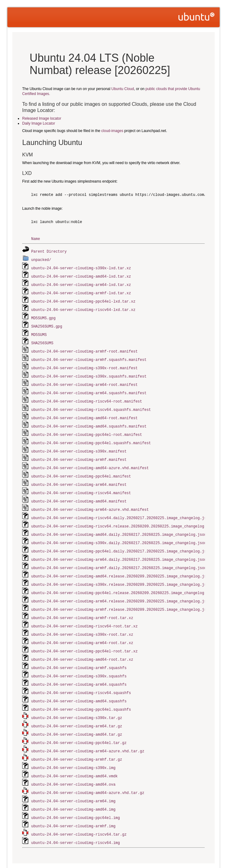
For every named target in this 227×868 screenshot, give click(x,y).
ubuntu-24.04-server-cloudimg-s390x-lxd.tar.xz (81, 267)
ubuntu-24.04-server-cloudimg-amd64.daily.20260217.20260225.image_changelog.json (119, 524)
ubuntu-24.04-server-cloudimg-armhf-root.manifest (84, 347)
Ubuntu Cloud (123, 89)
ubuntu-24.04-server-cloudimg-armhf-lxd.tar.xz (81, 291)
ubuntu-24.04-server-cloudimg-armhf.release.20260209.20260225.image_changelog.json (121, 596)
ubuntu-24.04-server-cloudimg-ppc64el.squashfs (81, 692)
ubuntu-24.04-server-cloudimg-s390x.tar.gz (77, 700)
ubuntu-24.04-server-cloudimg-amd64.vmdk (74, 756)
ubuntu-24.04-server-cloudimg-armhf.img (73, 804)
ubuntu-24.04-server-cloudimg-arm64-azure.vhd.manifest (90, 500)
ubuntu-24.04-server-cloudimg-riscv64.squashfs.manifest (91, 403)
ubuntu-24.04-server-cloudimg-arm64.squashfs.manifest (89, 387)
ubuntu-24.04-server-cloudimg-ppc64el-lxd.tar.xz (83, 299)
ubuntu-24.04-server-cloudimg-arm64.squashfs (79, 668)
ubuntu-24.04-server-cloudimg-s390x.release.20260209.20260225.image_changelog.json (121, 572)
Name (36, 239)
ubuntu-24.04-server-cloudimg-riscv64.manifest (81, 484)
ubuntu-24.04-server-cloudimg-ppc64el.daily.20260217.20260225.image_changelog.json (121, 540)
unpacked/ (41, 259)
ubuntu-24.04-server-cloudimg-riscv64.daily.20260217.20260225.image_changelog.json (121, 508)
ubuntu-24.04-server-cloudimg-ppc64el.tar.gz (79, 724)
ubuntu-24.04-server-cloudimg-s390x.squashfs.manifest (89, 371)
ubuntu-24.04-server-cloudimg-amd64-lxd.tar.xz (81, 275)
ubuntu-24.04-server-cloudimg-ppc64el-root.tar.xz (84, 636)
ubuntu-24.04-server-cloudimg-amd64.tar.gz (77, 716)
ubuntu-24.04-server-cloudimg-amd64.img (73, 788)
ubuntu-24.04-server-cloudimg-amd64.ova (73, 764)
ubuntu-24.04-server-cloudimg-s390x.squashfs (79, 660)
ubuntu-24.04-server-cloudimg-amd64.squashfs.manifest (89, 419)
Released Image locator (42, 118)
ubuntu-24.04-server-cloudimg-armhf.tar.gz (77, 740)
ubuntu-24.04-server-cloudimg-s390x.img (73, 748)
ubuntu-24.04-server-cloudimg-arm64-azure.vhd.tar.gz (88, 732)
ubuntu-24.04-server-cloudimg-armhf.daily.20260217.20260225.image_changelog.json (119, 556)
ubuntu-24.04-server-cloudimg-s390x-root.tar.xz (82, 620)
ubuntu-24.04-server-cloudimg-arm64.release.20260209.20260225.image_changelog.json (121, 588)
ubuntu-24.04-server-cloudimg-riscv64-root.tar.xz (84, 612)
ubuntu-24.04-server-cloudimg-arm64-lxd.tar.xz (81, 283)
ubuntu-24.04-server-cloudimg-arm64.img (73, 780)
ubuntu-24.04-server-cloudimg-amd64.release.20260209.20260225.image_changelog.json (121, 564)
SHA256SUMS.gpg (47, 323)
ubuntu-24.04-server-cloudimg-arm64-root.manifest (84, 379)
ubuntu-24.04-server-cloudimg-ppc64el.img (75, 796)
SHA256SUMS (42, 339)
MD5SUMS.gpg (43, 315)
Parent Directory (49, 251)
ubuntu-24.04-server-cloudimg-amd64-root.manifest (84, 411)
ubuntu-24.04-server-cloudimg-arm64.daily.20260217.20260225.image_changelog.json (119, 548)
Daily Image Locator (39, 123)
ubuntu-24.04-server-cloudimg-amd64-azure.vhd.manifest (90, 459)
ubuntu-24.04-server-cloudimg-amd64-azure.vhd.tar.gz (88, 772)
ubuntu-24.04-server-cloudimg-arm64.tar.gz (77, 708)
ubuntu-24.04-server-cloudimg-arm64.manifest (79, 475)
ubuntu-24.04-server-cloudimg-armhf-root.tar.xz (82, 604)
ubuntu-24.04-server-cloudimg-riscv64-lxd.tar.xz (83, 307)
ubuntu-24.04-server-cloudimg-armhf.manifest (79, 451)
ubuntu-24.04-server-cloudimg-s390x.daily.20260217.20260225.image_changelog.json (119, 532)
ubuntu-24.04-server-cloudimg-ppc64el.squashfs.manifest (91, 435)
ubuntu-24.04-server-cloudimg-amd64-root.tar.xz (82, 644)
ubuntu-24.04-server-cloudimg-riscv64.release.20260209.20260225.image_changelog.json (123, 516)
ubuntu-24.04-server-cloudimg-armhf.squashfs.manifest (89, 355)
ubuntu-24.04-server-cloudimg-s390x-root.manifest (84, 363)
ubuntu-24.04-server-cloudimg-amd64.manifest (79, 492)
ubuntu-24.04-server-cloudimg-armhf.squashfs (79, 652)
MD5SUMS (39, 331)
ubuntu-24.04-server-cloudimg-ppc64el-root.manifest (87, 427)
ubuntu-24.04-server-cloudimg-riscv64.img (75, 820)
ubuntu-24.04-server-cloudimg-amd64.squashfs (79, 684)
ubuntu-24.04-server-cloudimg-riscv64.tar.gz (79, 812)
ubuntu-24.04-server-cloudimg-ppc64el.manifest (81, 467)
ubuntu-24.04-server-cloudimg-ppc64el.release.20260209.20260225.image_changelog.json (123, 580)
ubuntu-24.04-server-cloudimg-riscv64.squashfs (81, 676)
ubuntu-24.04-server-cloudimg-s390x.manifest (79, 443)
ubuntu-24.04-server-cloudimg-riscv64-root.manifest (87, 395)
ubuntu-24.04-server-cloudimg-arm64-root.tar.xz (82, 628)
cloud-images (112, 131)
